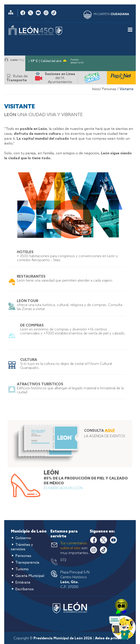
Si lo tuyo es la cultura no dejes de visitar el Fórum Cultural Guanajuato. (66, 364)
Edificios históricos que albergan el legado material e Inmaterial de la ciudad (70, 388)
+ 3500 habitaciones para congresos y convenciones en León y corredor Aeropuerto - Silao (67, 256)
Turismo (22, 569)
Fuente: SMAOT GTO (77, 61)
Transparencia (27, 563)
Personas (109, 89)
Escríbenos (25, 589)
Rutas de (17, 78)
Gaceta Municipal (30, 576)
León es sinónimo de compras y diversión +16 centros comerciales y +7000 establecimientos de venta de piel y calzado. (73, 329)
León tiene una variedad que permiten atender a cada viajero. (65, 279)
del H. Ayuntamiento (60, 78)
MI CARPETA (111, 14)
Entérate (23, 583)
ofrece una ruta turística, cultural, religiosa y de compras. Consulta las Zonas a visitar (70, 305)
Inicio (96, 89)
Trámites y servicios (22, 547)
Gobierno (23, 538)
